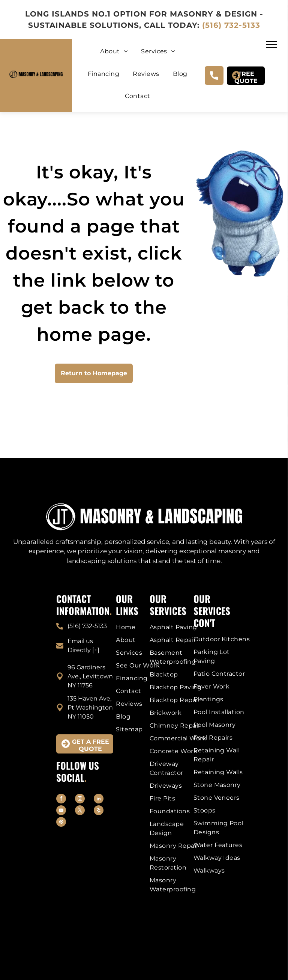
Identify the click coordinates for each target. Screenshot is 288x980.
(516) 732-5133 (231, 25)
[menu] (271, 45)
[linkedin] (99, 800)
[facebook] (61, 800)
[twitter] (80, 811)
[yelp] (99, 811)
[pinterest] (61, 823)
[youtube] (61, 811)
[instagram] (80, 800)
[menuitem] (114, 56)
